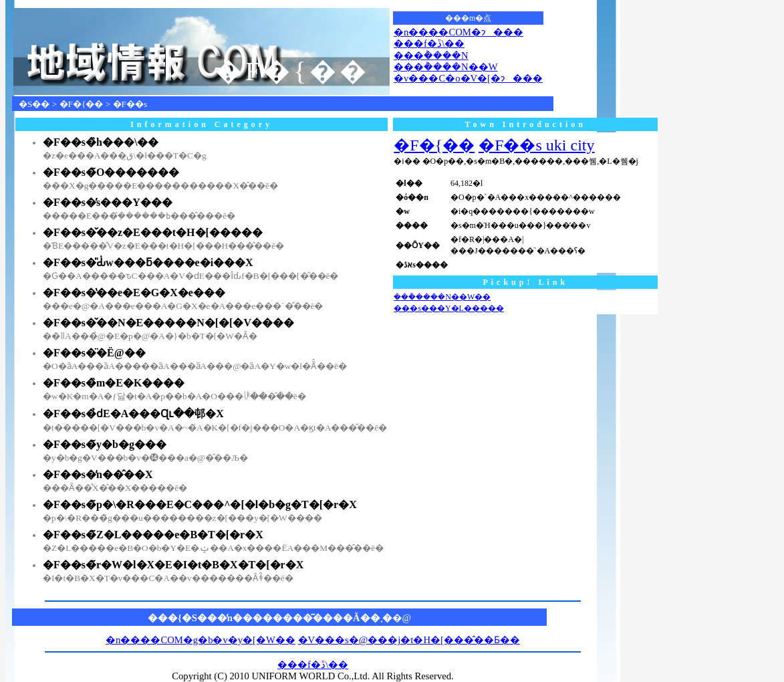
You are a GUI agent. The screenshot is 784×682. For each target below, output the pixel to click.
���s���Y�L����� (449, 308)
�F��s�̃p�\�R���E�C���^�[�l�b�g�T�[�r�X (200, 504)
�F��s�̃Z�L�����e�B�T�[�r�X (153, 535)
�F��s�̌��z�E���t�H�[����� (153, 232)
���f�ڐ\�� (429, 43)
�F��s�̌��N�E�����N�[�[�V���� (168, 323)
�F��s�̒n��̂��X (98, 474)
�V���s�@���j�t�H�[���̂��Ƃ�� (409, 640)
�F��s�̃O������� (111, 172)
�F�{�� (82, 104)
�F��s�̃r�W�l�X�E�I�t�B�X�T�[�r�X (173, 565)
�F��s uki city (536, 145)
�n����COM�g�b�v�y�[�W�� (201, 640)
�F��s (130, 104)
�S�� (34, 104)
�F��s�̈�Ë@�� (94, 353)
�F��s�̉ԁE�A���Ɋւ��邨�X (133, 414)
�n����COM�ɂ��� (459, 32)
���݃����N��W (445, 67)
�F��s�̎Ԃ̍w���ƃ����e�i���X (148, 262)
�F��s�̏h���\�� (101, 142)
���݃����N (431, 55)
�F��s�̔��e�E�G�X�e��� (134, 293)
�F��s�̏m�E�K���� (114, 383)
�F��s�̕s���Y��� (108, 202)
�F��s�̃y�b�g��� (105, 444)
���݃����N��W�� (442, 297)
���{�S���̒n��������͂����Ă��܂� (270, 618)
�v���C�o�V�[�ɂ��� (468, 78)
